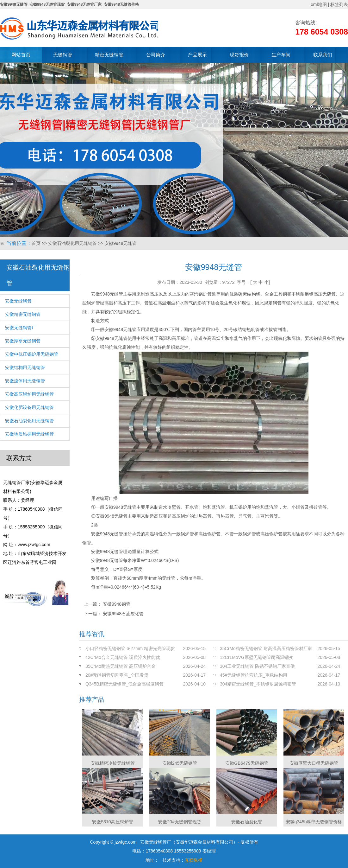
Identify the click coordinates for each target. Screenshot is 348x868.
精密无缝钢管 (109, 55)
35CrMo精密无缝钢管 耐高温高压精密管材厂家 (266, 648)
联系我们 (323, 55)
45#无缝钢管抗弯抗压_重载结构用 (254, 675)
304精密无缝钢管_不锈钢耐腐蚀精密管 (258, 684)
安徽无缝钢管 (18, 301)
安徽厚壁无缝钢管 (23, 341)
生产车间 (281, 55)
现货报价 (239, 55)
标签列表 (339, 4)
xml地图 (319, 4)
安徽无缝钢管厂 (21, 328)
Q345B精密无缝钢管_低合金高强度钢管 (124, 684)
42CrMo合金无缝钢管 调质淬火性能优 (123, 657)
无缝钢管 (63, 55)
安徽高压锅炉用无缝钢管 (29, 394)
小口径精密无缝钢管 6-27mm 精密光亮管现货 (130, 648)
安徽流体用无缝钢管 (25, 381)
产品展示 (197, 55)
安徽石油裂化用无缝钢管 (72, 243)
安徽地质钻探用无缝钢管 (29, 434)
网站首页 (21, 55)
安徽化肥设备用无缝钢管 (29, 407)
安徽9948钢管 (117, 604)
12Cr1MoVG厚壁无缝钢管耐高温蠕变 (257, 657)
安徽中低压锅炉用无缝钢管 (32, 354)
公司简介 (156, 55)
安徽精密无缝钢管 (23, 314)
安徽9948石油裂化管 (123, 614)
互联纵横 (194, 860)
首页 (36, 243)
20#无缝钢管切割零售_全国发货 (117, 675)
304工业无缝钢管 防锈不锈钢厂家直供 (257, 666)
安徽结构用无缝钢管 (25, 367)
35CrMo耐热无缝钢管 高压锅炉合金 (121, 666)
